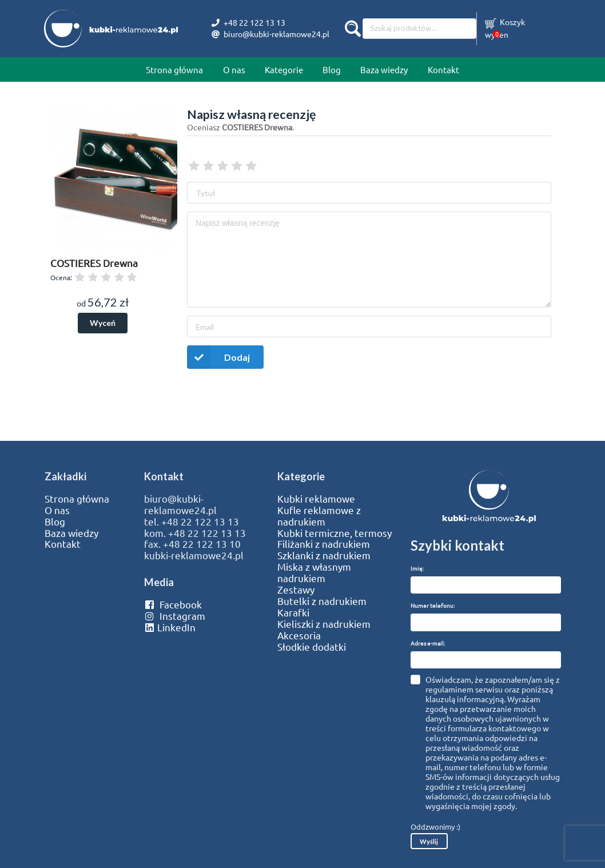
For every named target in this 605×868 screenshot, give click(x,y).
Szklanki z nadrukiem (324, 555)
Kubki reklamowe (316, 499)
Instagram (175, 616)
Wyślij (429, 841)
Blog (332, 69)
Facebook (173, 604)
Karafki (293, 612)
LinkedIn (170, 627)
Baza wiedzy (384, 69)
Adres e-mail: (428, 643)
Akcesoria (299, 635)
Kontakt (443, 69)
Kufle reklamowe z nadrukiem (319, 516)
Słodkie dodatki (312, 647)
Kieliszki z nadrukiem (324, 624)
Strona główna (174, 69)
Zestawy (296, 590)
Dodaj (218, 357)
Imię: (417, 568)
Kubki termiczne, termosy (335, 533)
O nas (234, 69)
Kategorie (284, 69)
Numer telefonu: (433, 605)
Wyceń (103, 323)
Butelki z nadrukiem (322, 601)
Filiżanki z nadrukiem (324, 544)
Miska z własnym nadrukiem (314, 572)
